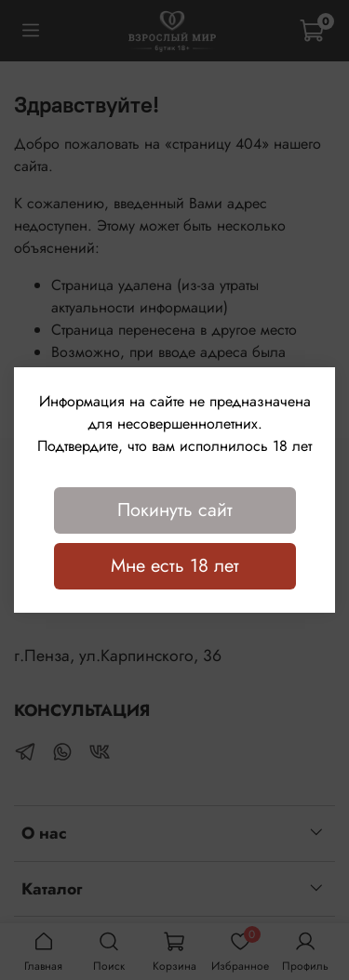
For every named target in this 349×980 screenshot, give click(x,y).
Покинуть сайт (175, 510)
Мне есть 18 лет (175, 566)
